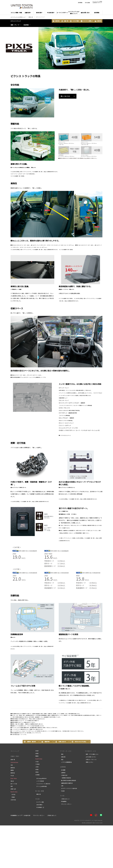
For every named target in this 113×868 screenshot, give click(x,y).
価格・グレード (15, 25)
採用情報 (80, 3)
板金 (62, 760)
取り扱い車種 (40, 791)
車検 (62, 754)
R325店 (13, 794)
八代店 (37, 762)
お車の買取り (39, 805)
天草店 (37, 772)
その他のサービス (90, 751)
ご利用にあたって (65, 799)
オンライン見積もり (87, 21)
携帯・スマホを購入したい (92, 754)
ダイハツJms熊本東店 (41, 786)
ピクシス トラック (16, 21)
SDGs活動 (87, 3)
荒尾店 (13, 797)
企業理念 (63, 773)
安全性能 (26, 25)
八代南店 (37, 764)
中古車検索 (38, 807)
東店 (12, 786)
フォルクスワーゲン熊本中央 (43, 784)
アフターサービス (66, 751)
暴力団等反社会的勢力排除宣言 (68, 780)
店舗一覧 (65, 21)
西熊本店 (13, 768)
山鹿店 (37, 753)
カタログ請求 (74, 21)
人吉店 (37, 767)
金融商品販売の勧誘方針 (66, 783)
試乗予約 (56, 21)
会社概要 (63, 770)
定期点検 (63, 757)
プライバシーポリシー (66, 804)
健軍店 (12, 770)
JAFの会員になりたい (90, 757)
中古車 (37, 799)
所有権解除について (16, 815)
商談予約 (98, 21)
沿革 (62, 786)
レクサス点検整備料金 (66, 762)
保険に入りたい (89, 762)
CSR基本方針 (64, 775)
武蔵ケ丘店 (13, 789)
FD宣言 (62, 791)
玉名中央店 (13, 800)
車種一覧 (38, 794)
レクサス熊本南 (40, 781)
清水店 (12, 781)
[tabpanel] (56, 48)
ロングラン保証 (40, 802)
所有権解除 (63, 801)
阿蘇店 (37, 756)
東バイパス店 (14, 784)
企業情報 (63, 767)
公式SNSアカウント (97, 2)
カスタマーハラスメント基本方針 (69, 788)
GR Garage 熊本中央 (41, 778)
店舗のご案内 (15, 756)
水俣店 (37, 769)
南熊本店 (13, 773)
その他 (62, 796)
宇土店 (12, 776)
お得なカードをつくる (91, 760)
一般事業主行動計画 (65, 778)
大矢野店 (37, 775)
